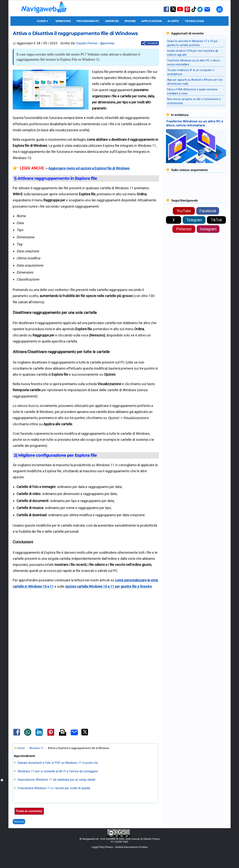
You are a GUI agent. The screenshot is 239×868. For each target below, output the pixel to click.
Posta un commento (29, 811)
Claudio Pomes (87, 43)
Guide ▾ (42, 21)
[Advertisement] (86, 637)
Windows (63, 21)
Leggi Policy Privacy (102, 847)
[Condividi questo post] (150, 43)
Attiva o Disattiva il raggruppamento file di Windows (75, 33)
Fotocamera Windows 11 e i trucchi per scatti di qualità (54, 788)
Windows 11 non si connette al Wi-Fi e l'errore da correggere (58, 771)
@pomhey (107, 43)
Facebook (208, 211)
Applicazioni (152, 21)
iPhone (130, 21)
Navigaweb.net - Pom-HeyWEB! (99, 839)
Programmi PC (88, 21)
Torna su (19, 822)
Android (112, 21)
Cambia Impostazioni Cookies (131, 847)
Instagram (208, 229)
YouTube (184, 211)
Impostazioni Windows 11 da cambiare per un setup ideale (57, 780)
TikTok (216, 220)
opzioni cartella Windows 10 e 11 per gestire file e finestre (108, 586)
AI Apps (173, 21)
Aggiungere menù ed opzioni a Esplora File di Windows (89, 168)
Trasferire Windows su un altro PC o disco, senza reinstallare (195, 123)
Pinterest (184, 229)
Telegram (194, 220)
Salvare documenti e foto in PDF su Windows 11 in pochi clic (58, 763)
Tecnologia (194, 21)
